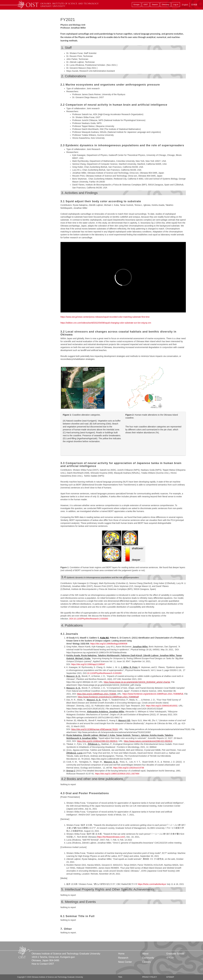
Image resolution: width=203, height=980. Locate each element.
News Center (125, 962)
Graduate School (175, 954)
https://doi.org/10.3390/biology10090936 (109, 644)
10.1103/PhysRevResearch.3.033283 (104, 673)
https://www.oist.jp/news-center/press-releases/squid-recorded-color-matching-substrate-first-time (105, 317)
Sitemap (170, 977)
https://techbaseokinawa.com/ (111, 837)
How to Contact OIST (43, 964)
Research (123, 958)
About (145, 954)
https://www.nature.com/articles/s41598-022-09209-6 (148, 741)
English (185, 5)
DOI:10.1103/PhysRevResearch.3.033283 (89, 619)
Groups (136, 5)
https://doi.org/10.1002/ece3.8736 (129, 768)
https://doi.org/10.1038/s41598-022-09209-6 (97, 741)
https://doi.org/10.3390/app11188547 (88, 664)
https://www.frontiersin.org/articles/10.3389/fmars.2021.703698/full (153, 694)
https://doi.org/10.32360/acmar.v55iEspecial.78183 (94, 729)
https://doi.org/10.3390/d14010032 (162, 706)
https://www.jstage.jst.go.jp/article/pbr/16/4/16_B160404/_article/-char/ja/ (137, 682)
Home (121, 954)
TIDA (120, 977)
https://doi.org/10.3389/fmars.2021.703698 (96, 694)
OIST (146, 5)
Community (148, 958)
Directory (165, 5)
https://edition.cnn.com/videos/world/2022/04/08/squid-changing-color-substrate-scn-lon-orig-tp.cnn (106, 323)
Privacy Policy (150, 977)
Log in (176, 5)
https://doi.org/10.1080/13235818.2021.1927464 (117, 774)
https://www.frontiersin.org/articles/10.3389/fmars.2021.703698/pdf (108, 697)
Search (155, 5)
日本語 (194, 5)
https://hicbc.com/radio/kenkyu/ (152, 884)
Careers (146, 962)
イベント (170, 958)
